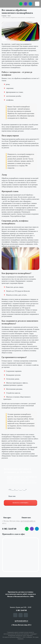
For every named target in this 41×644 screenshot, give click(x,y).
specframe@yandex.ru (28, 521)
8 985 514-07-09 (9, 529)
